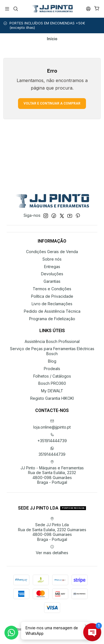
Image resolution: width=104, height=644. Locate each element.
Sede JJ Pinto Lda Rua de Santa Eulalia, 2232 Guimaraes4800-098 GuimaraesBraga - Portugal (52, 529)
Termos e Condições (52, 289)
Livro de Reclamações (52, 304)
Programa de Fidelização (52, 319)
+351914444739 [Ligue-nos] (52, 438)
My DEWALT (52, 391)
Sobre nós (52, 259)
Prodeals (52, 369)
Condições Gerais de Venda (52, 252)
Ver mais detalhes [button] (52, 550)
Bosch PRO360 (52, 383)
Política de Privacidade (52, 296)
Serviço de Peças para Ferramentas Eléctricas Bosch (52, 351)
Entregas (52, 267)
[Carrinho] (97, 9)
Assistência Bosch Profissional (52, 341)
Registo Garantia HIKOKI (52, 398)
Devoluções (52, 274)
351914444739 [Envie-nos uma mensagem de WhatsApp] (52, 451)
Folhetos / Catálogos (52, 376)
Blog (52, 361)
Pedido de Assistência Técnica (52, 311)
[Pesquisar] (15, 9)
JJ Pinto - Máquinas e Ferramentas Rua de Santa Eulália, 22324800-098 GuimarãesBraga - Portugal (52, 472)
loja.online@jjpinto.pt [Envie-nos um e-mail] (52, 424)
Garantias (52, 281)
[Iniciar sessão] (88, 9)
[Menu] (7, 9)
